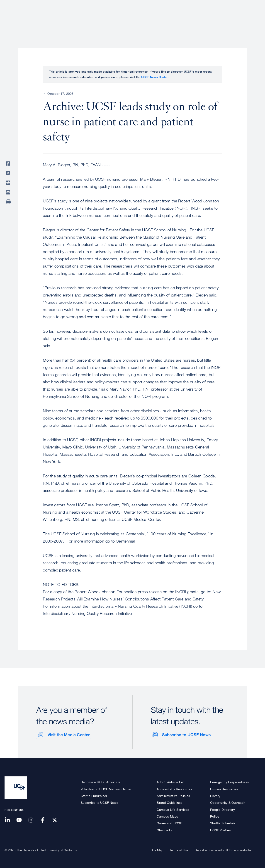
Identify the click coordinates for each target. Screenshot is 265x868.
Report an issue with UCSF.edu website (223, 850)
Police (215, 816)
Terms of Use (179, 850)
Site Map (157, 850)
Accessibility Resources (174, 789)
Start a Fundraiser (94, 795)
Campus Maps (167, 816)
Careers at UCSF (169, 823)
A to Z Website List (170, 781)
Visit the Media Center (68, 734)
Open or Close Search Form (252, 19)
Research (170, 19)
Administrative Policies (173, 795)
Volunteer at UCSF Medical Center (106, 789)
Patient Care (142, 19)
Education (197, 19)
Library (215, 795)
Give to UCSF (243, 5)
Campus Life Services (173, 809)
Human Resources (224, 789)
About (117, 19)
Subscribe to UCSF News (186, 734)
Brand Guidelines (169, 802)
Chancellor (165, 830)
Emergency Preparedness (229, 781)
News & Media (227, 19)
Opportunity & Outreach (228, 802)
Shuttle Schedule (223, 823)
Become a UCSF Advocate (101, 781)
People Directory (222, 809)
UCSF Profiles (220, 830)
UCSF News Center (154, 77)
